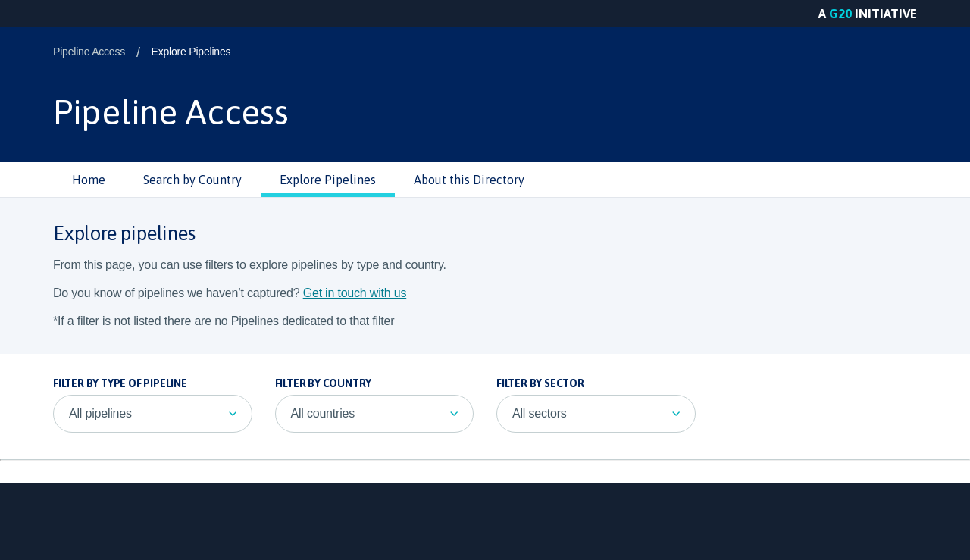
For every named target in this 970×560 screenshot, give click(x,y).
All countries (323, 413)
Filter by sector (540, 383)
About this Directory (469, 180)
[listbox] (153, 414)
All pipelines (100, 413)
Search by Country (192, 180)
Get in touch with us (355, 293)
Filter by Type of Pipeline (120, 383)
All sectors (540, 413)
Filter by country (324, 383)
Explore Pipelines (191, 52)
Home (89, 180)
